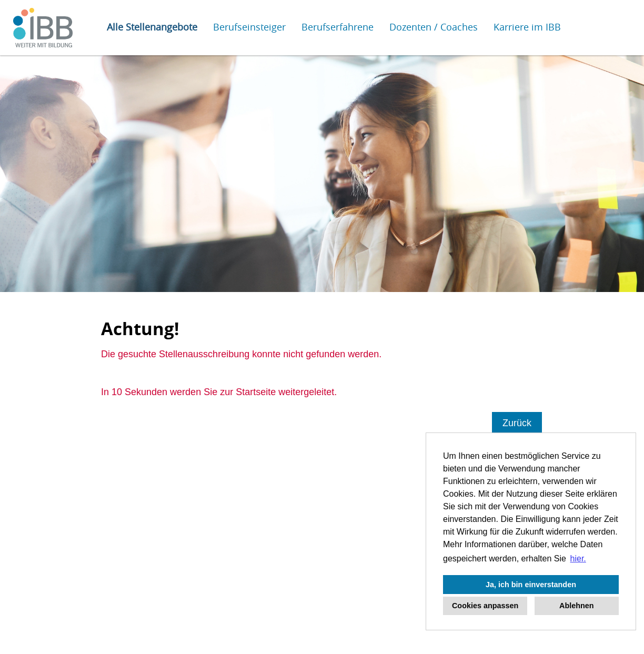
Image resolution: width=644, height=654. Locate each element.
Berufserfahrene (338, 27)
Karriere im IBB (527, 27)
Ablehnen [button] (577, 606)
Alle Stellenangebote (152, 27)
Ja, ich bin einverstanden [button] (531, 585)
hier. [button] (578, 559)
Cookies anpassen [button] (485, 606)
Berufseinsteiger (249, 27)
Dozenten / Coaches (434, 27)
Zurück (517, 423)
